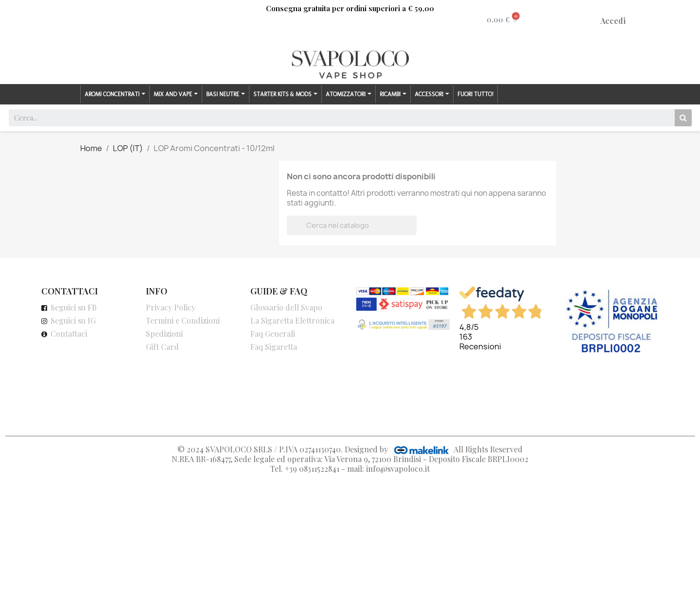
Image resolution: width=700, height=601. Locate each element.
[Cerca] (352, 225)
